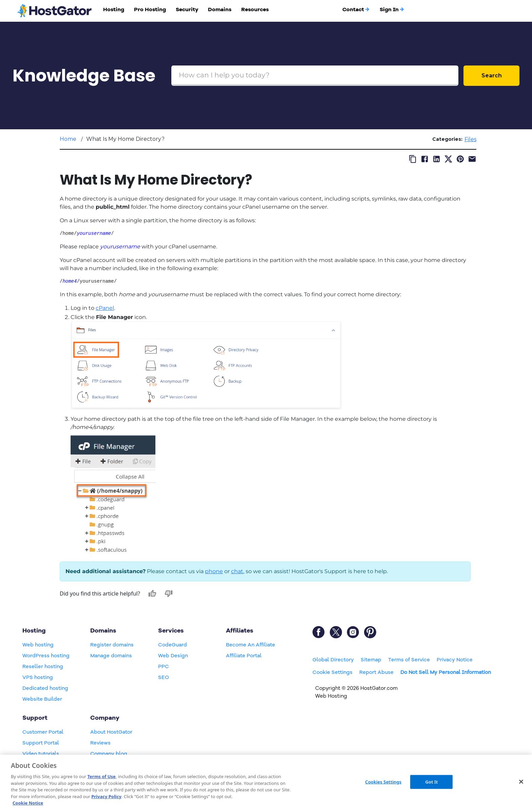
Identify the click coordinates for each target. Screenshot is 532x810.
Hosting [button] (114, 10)
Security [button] (187, 10)
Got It (431, 781)
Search (492, 76)
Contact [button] (356, 10)
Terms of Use (101, 776)
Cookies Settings (383, 781)
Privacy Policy (106, 796)
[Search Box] (315, 76)
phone (214, 571)
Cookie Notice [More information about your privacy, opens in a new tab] (28, 803)
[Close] (521, 781)
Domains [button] (220, 10)
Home (68, 139)
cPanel (105, 308)
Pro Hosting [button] (150, 10)
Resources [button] (255, 10)
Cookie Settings (332, 672)
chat (237, 571)
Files (470, 139)
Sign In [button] (392, 10)
